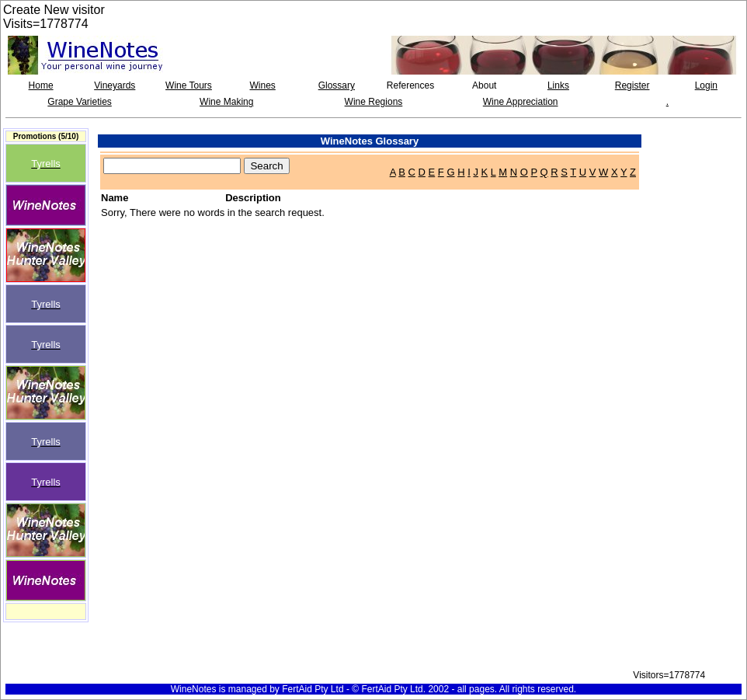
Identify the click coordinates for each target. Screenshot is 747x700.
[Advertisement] (697, 163)
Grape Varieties (79, 102)
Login (706, 85)
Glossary (337, 85)
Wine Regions (374, 102)
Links (558, 85)
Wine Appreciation (521, 102)
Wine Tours (189, 85)
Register (632, 85)
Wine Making (226, 102)
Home (41, 85)
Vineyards (115, 85)
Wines (262, 85)
